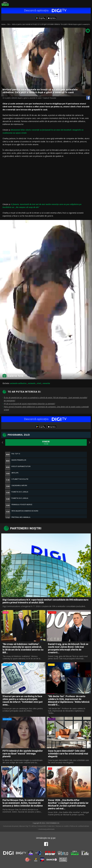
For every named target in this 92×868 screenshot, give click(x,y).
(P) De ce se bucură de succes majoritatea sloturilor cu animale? (29, 404)
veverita (46, 383)
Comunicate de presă (11, 826)
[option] (46, 514)
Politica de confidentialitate (79, 826)
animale (32, 383)
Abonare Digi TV (25, 826)
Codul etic (51, 826)
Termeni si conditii (62, 826)
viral (39, 383)
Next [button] (89, 442)
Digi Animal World (5, 4)
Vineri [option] (46, 443)
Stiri (9, 25)
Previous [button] (3, 442)
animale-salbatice (18, 383)
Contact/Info (42, 826)
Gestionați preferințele (47, 829)
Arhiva (34, 826)
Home (3, 25)
